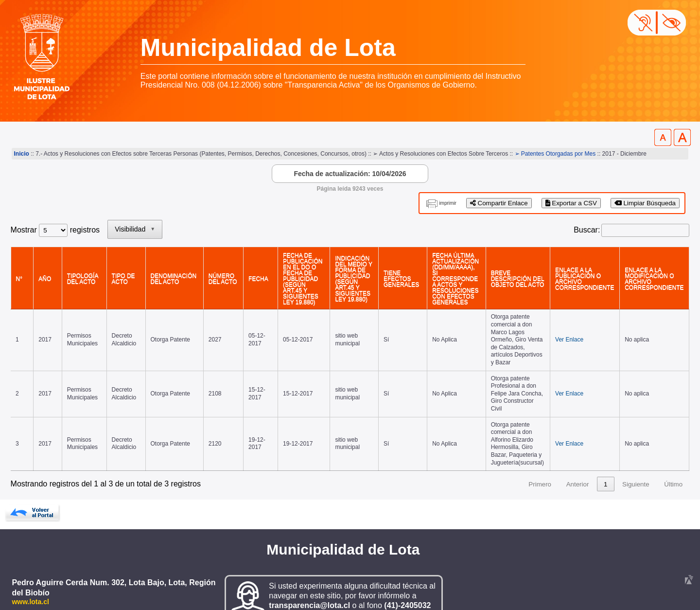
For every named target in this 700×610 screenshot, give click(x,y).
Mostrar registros (55, 230)
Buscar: (587, 230)
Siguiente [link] (636, 463)
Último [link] (673, 463)
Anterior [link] (578, 463)
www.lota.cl (30, 580)
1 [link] (605, 463)
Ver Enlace (563, 330)
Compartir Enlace (499, 203)
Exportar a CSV (571, 203)
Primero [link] (540, 463)
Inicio (22, 154)
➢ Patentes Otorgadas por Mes (555, 154)
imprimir (448, 203)
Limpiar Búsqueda (645, 203)
